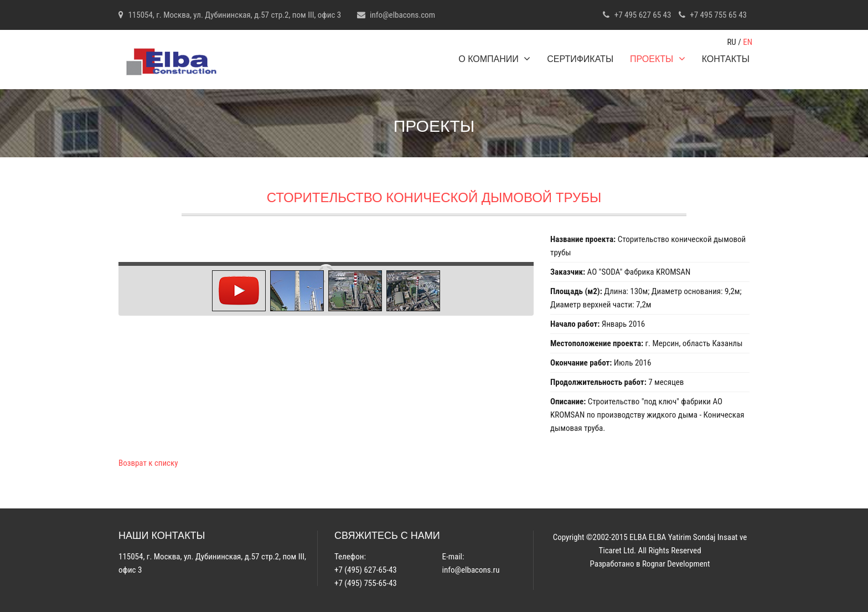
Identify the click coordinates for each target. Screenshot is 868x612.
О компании (494, 59)
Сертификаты (580, 59)
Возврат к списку (148, 463)
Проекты (658, 59)
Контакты (726, 59)
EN (748, 42)
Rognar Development (676, 564)
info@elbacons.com (402, 15)
